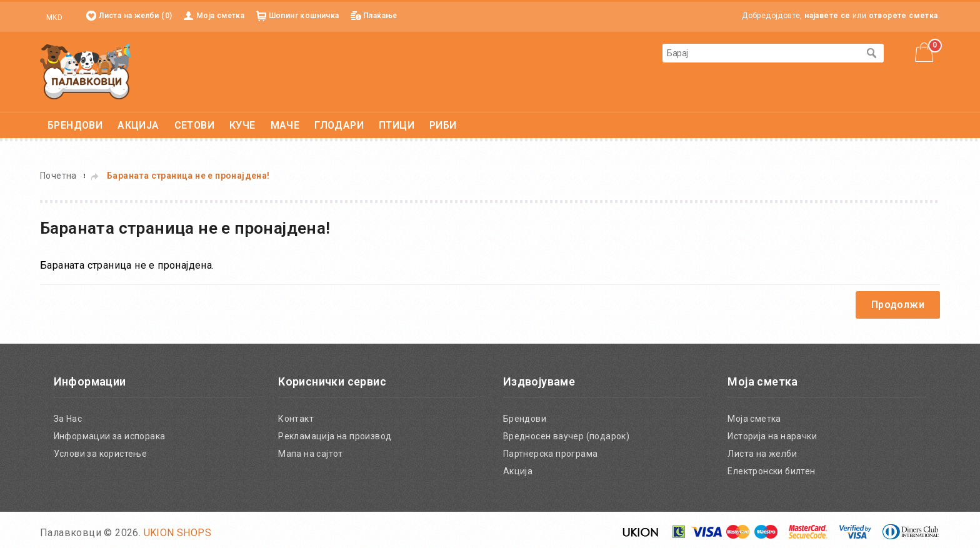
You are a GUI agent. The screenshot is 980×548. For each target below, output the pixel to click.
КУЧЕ (242, 125)
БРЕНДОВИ (75, 125)
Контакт (296, 419)
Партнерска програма (551, 454)
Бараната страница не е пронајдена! (188, 176)
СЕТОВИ (194, 125)
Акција (518, 471)
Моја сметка (220, 16)
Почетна (58, 176)
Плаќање (380, 16)
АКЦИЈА (138, 125)
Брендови (525, 419)
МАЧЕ (285, 125)
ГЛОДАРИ (339, 125)
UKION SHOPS (177, 533)
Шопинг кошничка (304, 16)
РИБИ (443, 125)
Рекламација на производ (335, 436)
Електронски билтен (771, 471)
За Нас (68, 419)
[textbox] (761, 53)
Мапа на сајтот (311, 454)
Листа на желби (762, 454)
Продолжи (898, 305)
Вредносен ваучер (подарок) (566, 436)
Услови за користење (101, 454)
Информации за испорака (110, 436)
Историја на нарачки (772, 436)
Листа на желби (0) (135, 16)
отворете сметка (903, 16)
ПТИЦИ (397, 125)
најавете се (827, 16)
